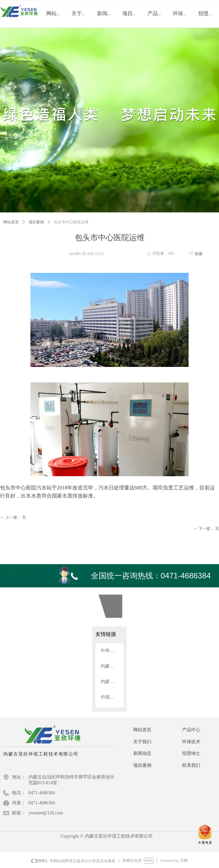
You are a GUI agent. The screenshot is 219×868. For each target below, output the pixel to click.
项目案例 (36, 222)
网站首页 (11, 222)
